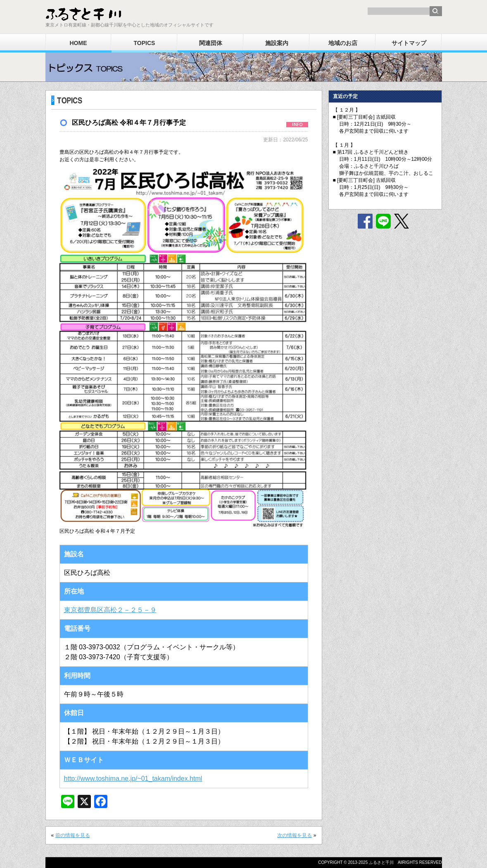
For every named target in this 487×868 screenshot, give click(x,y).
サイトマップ (409, 43)
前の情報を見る (73, 835)
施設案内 (277, 43)
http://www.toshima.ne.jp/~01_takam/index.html (133, 779)
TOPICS (145, 43)
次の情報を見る (295, 835)
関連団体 (211, 43)
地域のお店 (343, 43)
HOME (78, 43)
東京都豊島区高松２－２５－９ (110, 610)
